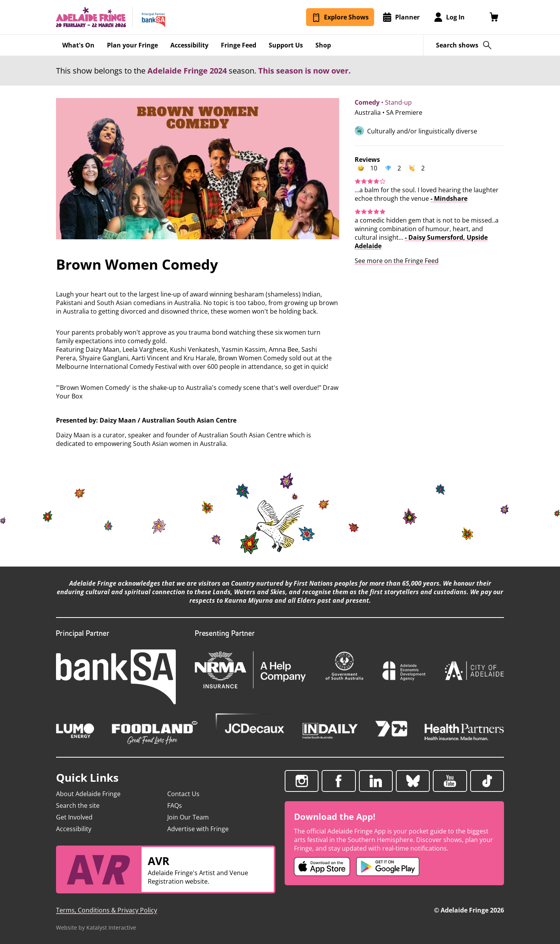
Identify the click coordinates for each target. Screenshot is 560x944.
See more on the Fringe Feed (397, 261)
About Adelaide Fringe (88, 794)
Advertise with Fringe (198, 829)
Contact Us (183, 794)
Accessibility (74, 829)
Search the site (78, 805)
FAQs (175, 805)
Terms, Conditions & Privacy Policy (107, 910)
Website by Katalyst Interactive (96, 927)
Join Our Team (188, 817)
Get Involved (74, 817)
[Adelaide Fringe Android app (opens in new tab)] (388, 867)
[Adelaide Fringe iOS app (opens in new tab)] (322, 867)
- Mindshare (449, 198)
